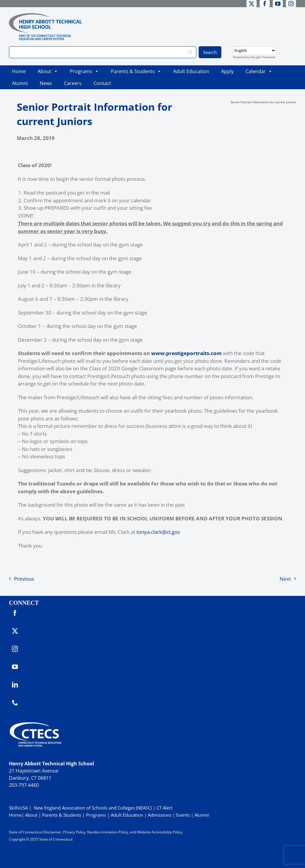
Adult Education (191, 71)
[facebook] (265, 4)
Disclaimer (52, 832)
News (46, 83)
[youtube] (278, 4)
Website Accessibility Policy (160, 832)
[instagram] (291, 4)
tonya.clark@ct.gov (158, 532)
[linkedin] (15, 685)
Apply (227, 71)
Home (19, 71)
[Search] (103, 52)
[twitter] (252, 4)
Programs (84, 71)
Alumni (20, 83)
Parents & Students (136, 71)
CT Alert (164, 808)
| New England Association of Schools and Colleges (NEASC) (90, 808)
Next (285, 579)
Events (183, 815)
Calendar (259, 71)
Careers (73, 83)
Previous (24, 579)
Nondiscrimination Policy (108, 832)
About (48, 71)
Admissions (160, 815)
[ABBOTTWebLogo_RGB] (45, 16)
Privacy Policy (74, 832)
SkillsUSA (19, 808)
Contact (102, 83)
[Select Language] (255, 51)
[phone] (15, 703)
